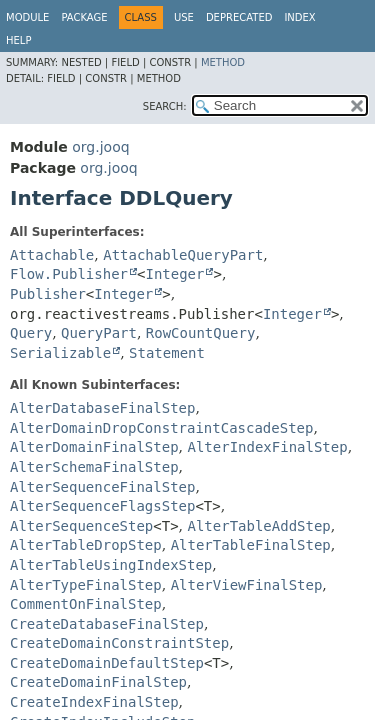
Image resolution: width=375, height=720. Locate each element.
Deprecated (239, 17)
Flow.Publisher (69, 274)
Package (84, 17)
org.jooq (100, 147)
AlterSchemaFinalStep (94, 467)
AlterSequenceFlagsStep (102, 506)
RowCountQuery (201, 333)
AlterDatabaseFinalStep (102, 408)
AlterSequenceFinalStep (102, 487)
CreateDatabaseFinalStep (107, 624)
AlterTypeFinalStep (86, 585)
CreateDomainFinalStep (98, 682)
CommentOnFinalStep (86, 604)
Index (299, 17)
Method (223, 62)
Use (184, 17)
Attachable (52, 255)
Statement (167, 353)
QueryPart (99, 333)
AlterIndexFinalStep (267, 447)
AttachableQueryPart (183, 255)
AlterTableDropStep (86, 545)
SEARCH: (165, 106)
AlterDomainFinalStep (94, 447)
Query (31, 333)
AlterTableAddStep (259, 526)
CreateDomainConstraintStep (119, 643)
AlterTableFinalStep (251, 545)
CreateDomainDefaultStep (107, 663)
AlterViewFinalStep (247, 585)
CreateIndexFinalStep (94, 702)
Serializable (60, 353)
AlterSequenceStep (81, 526)
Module (27, 17)
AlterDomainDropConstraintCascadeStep (161, 428)
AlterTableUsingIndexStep (111, 565)
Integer (174, 274)
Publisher (48, 294)
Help (18, 40)
